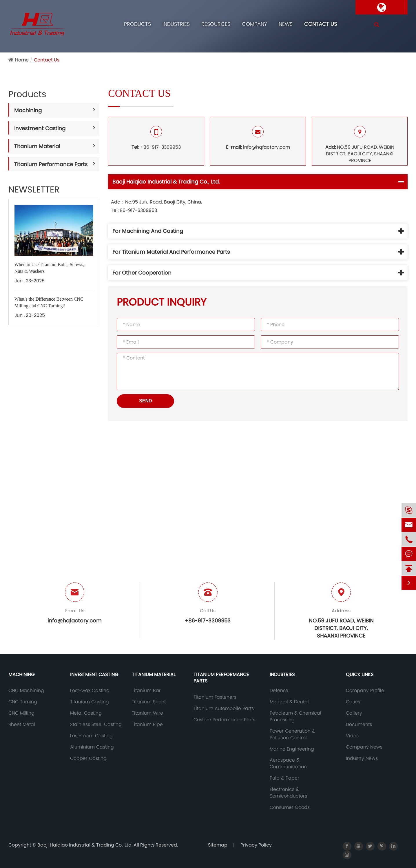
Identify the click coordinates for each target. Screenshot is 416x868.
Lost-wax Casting (90, 691)
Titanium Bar (146, 691)
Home (22, 60)
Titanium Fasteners (215, 697)
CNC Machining (26, 691)
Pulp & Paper (284, 778)
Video (353, 736)
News (286, 24)
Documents (359, 724)
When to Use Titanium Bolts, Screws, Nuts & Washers (49, 268)
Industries (176, 24)
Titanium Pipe (147, 724)
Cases (353, 702)
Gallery (354, 713)
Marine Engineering (292, 749)
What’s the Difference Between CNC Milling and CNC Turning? (49, 302)
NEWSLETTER (34, 190)
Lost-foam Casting (91, 736)
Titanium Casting (90, 702)
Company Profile (365, 691)
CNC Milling (21, 713)
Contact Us (321, 24)
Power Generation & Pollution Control (292, 734)
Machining (28, 110)
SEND (145, 401)
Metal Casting (86, 713)
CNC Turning (23, 702)
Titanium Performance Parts (51, 164)
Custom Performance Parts (224, 720)
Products (137, 24)
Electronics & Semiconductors (288, 793)
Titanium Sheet (149, 702)
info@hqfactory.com (258, 138)
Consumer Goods (290, 807)
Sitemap (218, 845)
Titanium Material (37, 146)
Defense (279, 691)
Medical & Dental (289, 702)
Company (254, 24)
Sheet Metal (22, 724)
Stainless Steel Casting (96, 724)
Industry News (362, 758)
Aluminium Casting (92, 747)
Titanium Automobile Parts (224, 709)
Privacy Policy (256, 845)
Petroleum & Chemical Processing (295, 717)
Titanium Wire (147, 713)
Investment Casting (40, 128)
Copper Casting (88, 758)
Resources (216, 24)
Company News (364, 747)
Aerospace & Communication (288, 763)
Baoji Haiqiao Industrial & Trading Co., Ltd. (85, 845)
